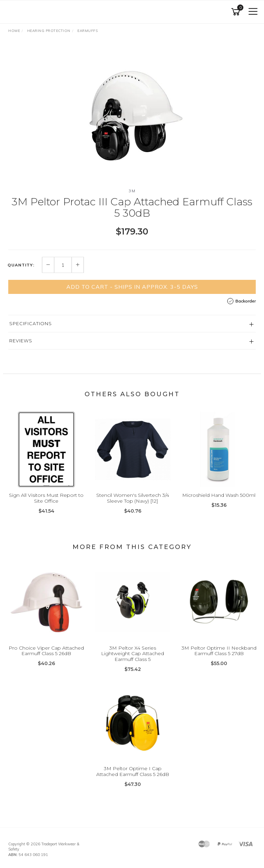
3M (132, 191)
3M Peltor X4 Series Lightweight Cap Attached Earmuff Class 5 (133, 654)
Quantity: (21, 265)
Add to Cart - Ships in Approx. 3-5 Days (132, 287)
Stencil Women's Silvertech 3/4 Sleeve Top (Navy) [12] (133, 498)
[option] (132, 113)
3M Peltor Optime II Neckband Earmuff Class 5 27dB (219, 651)
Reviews (21, 341)
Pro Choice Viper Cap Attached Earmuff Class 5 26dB (46, 651)
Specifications (31, 323)
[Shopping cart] (237, 12)
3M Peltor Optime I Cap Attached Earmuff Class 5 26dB (133, 771)
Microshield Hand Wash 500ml (219, 495)
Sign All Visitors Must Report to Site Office (46, 498)
